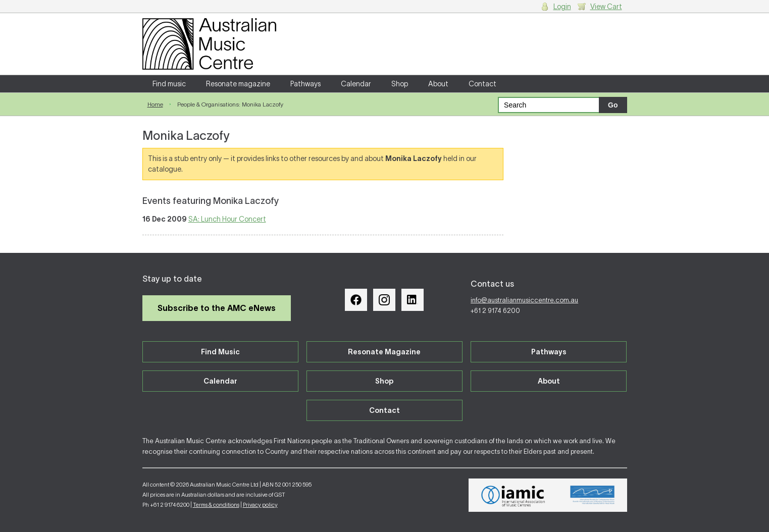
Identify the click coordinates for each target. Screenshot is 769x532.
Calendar (356, 84)
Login (562, 7)
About (438, 84)
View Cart (606, 7)
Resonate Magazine (384, 352)
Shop (400, 84)
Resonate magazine (238, 84)
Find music (169, 84)
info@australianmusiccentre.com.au (524, 300)
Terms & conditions (216, 505)
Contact (482, 84)
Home (155, 104)
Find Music (220, 352)
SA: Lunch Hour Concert (227, 219)
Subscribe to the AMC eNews (217, 308)
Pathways (305, 84)
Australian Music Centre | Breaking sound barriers (209, 44)
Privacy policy (260, 505)
